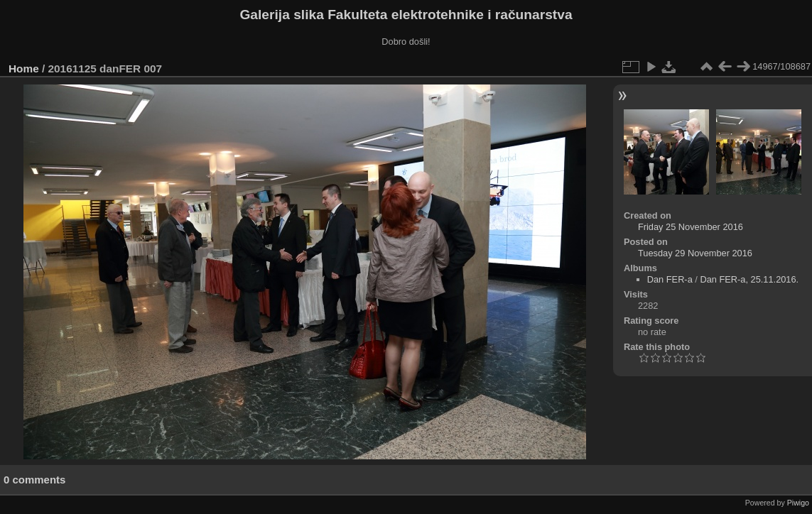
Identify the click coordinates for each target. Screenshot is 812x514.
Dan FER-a (670, 279)
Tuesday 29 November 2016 (695, 253)
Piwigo (798, 503)
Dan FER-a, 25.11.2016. (749, 279)
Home (24, 69)
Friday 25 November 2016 (691, 227)
